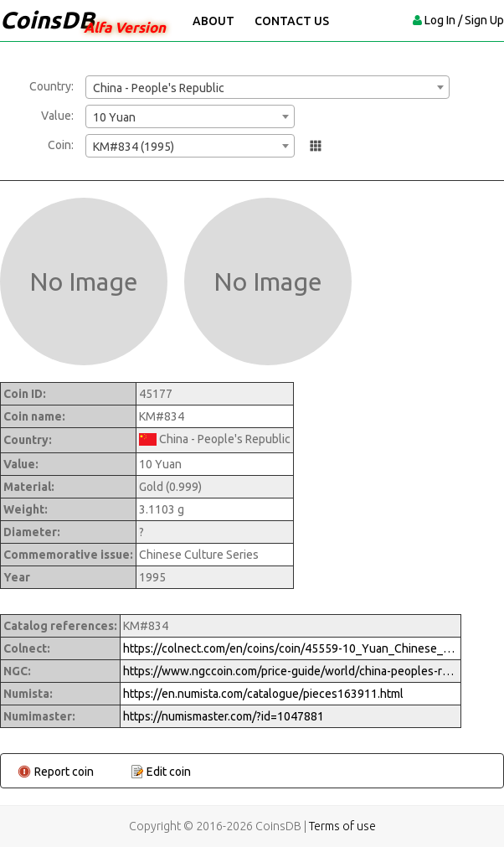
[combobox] (267, 87)
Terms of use (342, 826)
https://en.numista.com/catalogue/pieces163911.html (263, 694)
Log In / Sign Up (464, 20)
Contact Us (292, 21)
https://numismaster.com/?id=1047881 (224, 716)
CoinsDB (47, 20)
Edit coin (169, 772)
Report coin (64, 772)
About (213, 21)
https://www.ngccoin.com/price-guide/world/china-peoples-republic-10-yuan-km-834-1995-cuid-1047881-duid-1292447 (291, 671)
